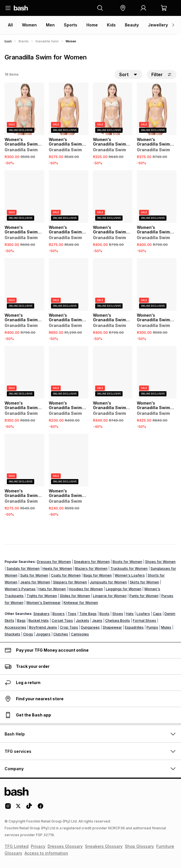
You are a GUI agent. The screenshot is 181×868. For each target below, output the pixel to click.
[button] (123, 8)
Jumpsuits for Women (108, 582)
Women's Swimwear (43, 603)
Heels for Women (57, 568)
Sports (71, 25)
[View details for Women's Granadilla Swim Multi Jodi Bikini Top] (157, 197)
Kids (111, 25)
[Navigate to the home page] (21, 8)
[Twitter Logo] (19, 808)
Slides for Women (75, 596)
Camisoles (80, 634)
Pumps (152, 627)
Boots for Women (127, 562)
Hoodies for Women (86, 589)
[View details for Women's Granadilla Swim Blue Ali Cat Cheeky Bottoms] (24, 460)
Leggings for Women (124, 589)
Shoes (118, 614)
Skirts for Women (144, 582)
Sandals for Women (23, 568)
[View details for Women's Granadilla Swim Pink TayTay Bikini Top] (113, 284)
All (10, 25)
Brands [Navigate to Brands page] (24, 41)
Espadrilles (134, 627)
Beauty (132, 25)
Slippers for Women (70, 582)
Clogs (28, 634)
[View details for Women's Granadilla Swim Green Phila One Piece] (69, 284)
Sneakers (41, 614)
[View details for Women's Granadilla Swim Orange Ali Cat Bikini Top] (157, 109)
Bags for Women (98, 575)
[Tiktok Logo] (29, 808)
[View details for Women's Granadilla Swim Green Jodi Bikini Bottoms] (24, 372)
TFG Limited (17, 846)
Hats (130, 614)
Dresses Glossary (65, 846)
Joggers (43, 634)
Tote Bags (88, 614)
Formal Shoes (145, 621)
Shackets (12, 634)
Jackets (83, 621)
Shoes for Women (160, 562)
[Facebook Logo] (40, 808)
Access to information (46, 853)
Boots (104, 614)
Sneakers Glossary (104, 846)
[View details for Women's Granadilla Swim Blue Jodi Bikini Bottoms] (24, 197)
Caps (157, 614)
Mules (166, 627)
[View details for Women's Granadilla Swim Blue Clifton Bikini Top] (113, 197)
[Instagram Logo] (8, 808)
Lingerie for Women (110, 596)
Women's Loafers (130, 575)
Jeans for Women (35, 582)
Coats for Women (66, 575)
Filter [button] (162, 74)
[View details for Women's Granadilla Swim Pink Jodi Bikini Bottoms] (113, 109)
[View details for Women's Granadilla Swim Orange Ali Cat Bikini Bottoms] (69, 109)
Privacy (38, 846)
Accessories (15, 627)
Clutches (61, 634)
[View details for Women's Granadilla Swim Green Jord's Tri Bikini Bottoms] (24, 109)
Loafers (143, 614)
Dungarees (90, 627)
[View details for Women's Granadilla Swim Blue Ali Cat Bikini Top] (113, 372)
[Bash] (8, 41)
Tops (72, 614)
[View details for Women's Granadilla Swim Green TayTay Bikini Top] (157, 372)
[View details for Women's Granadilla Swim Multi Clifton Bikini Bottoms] (69, 197)
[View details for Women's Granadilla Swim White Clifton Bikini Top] (24, 284)
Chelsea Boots (118, 621)
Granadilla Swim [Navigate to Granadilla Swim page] (47, 41)
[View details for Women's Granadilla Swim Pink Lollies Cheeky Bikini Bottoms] (69, 372)
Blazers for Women (91, 568)
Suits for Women (34, 575)
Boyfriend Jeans (43, 627)
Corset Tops (62, 621)
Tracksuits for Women (129, 568)
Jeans (97, 621)
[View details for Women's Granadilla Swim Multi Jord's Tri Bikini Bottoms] (157, 284)
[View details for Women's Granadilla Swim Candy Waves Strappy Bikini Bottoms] (69, 460)
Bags (21, 621)
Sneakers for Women (92, 562)
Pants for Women (144, 596)
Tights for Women (42, 596)
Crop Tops (69, 627)
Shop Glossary (139, 846)
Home (92, 25)
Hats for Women (52, 589)
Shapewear (112, 627)
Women (29, 25)
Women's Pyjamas (20, 589)
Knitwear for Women (81, 603)
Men (50, 25)
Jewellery (158, 25)
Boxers (59, 614)
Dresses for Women (54, 562)
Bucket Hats (39, 621)
